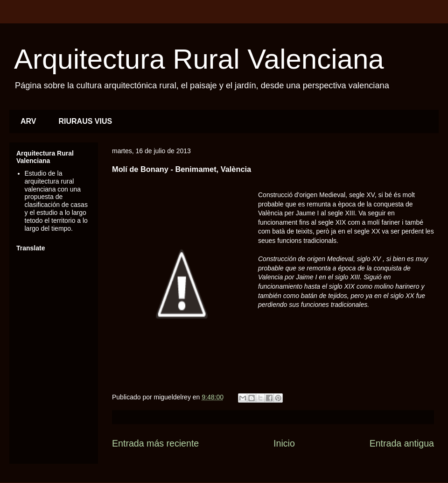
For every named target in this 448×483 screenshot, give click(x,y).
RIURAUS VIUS (86, 121)
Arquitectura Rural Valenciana (199, 59)
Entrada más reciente (155, 443)
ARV (28, 121)
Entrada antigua (402, 443)
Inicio (284, 443)
